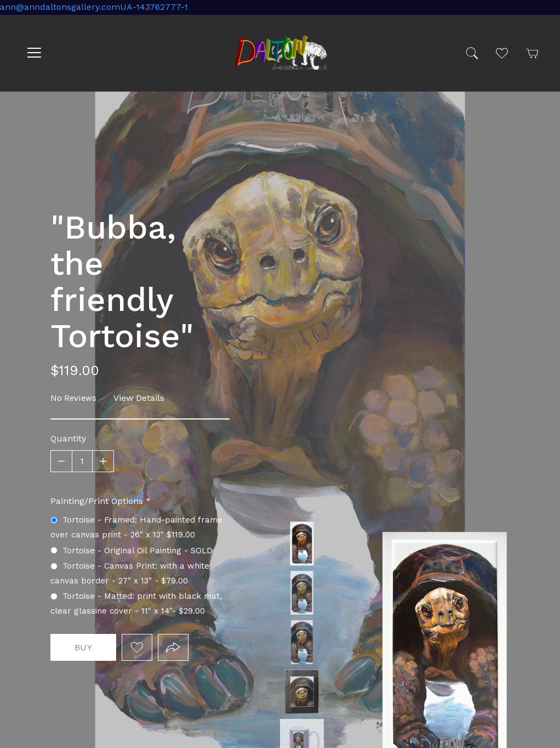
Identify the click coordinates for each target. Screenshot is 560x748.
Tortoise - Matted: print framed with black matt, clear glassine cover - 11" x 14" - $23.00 (302, 692)
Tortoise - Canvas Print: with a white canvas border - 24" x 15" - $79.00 (302, 593)
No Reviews (73, 398)
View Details (139, 398)
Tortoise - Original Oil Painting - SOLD (302, 642)
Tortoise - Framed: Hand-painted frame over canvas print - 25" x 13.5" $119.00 (302, 543)
